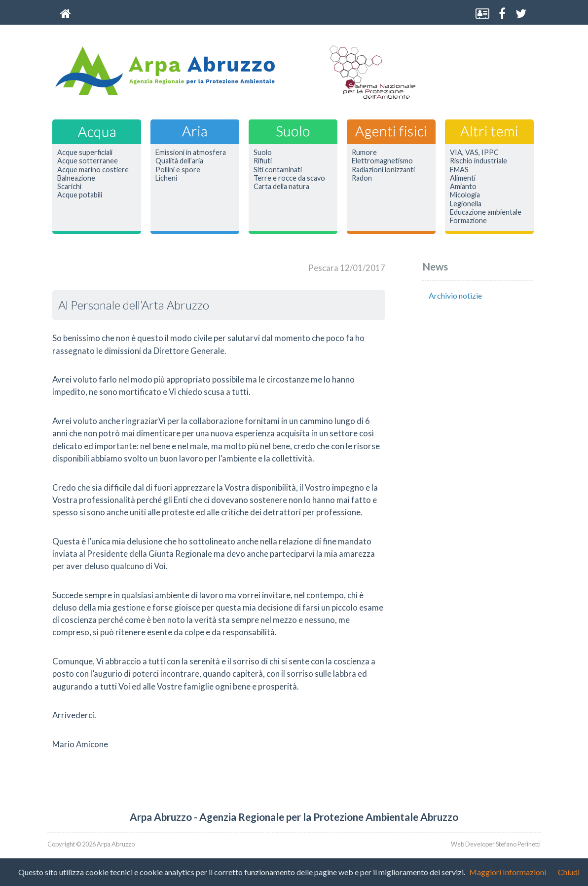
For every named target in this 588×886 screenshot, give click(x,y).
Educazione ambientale (486, 212)
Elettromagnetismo (382, 161)
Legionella (466, 204)
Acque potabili (80, 195)
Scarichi (69, 187)
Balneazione (76, 178)
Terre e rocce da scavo (289, 178)
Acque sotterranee (88, 161)
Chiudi (569, 872)
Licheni (166, 178)
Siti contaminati (278, 170)
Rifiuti (263, 161)
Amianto (463, 187)
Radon (362, 178)
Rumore (364, 153)
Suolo (263, 153)
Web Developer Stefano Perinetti (496, 844)
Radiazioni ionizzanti (383, 170)
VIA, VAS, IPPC (474, 153)
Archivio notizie (455, 295)
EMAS (459, 170)
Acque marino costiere (93, 170)
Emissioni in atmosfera (191, 153)
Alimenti (463, 178)
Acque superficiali (85, 153)
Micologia (465, 195)
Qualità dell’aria (179, 161)
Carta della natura (281, 187)
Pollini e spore (178, 170)
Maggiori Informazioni (508, 872)
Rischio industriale (478, 161)
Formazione (468, 221)
